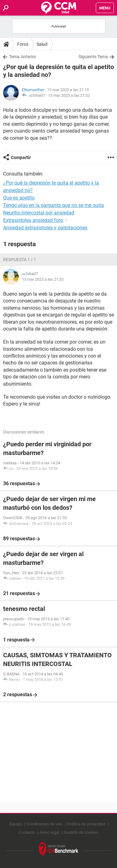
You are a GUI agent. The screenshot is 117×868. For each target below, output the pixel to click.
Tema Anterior (23, 57)
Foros (23, 44)
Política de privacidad (86, 824)
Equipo (16, 824)
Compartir (21, 157)
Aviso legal (49, 832)
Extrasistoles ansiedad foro (33, 220)
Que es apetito (19, 198)
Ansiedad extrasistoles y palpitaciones (45, 228)
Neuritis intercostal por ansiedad (39, 213)
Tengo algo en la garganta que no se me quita (54, 205)
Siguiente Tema (93, 57)
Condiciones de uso (44, 824)
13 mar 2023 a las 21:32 (69, 95)
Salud (42, 44)
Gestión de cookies (81, 832)
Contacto (27, 832)
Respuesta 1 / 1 (20, 260)
